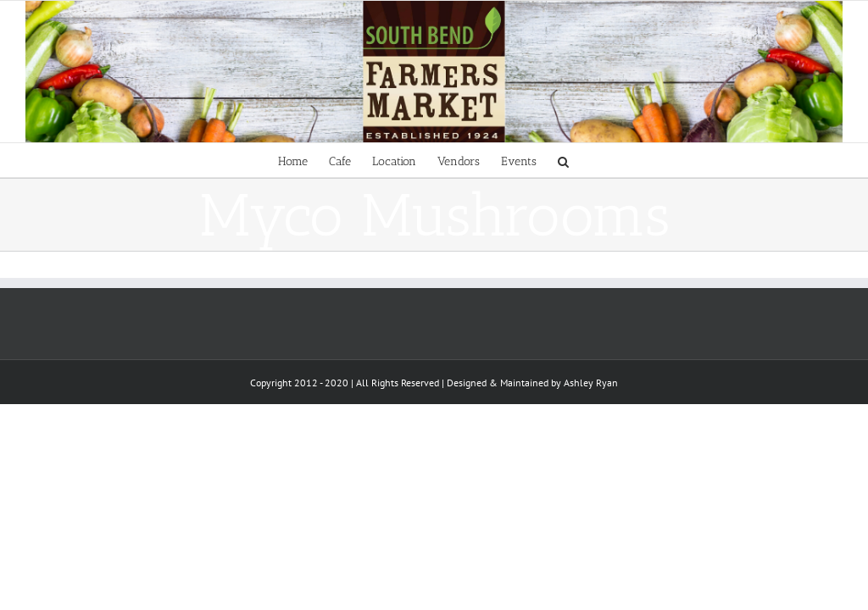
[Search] (563, 160)
